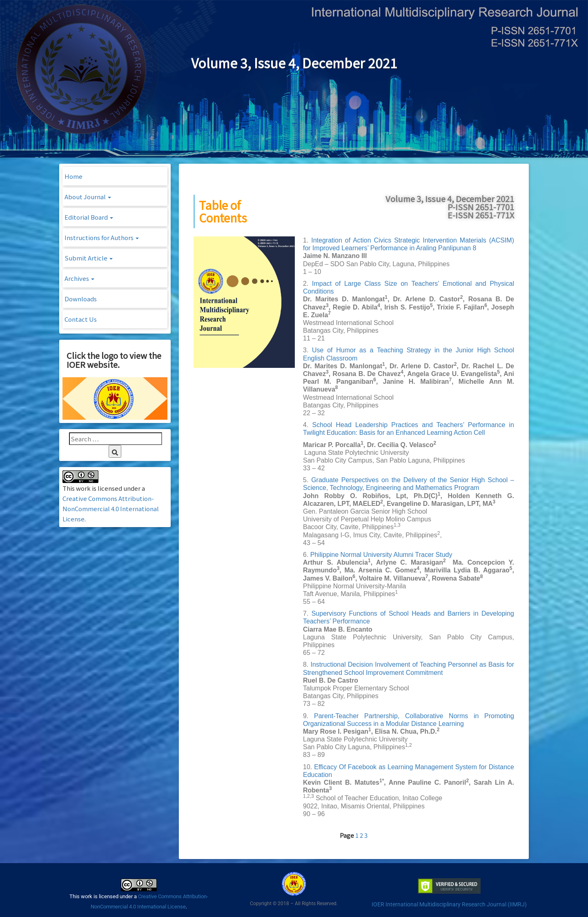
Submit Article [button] (89, 258)
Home (73, 176)
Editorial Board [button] (89, 217)
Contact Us (81, 319)
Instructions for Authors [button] (102, 237)
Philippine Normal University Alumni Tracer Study (381, 555)
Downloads (81, 299)
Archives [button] (79, 278)
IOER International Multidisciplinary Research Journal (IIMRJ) (449, 904)
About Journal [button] (88, 197)
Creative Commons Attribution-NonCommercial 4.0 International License (111, 509)
